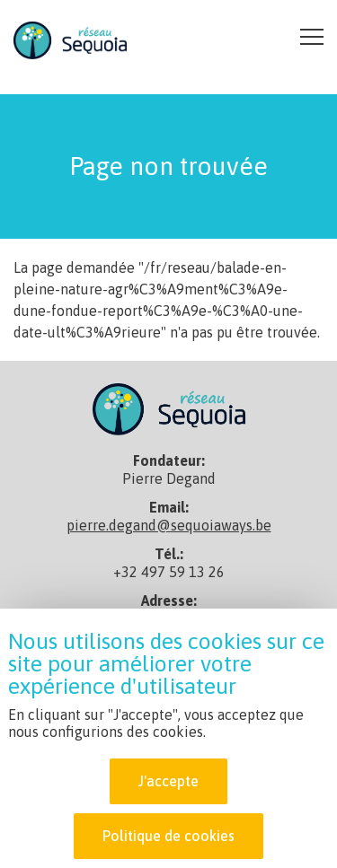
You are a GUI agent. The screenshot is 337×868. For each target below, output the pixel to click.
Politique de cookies (168, 837)
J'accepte (168, 783)
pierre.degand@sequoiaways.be (169, 525)
